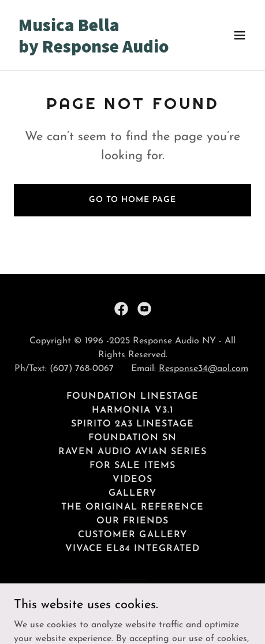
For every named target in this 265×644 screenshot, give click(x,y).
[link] (97, 50)
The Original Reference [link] (132, 507)
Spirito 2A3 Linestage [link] (132, 424)
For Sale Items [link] (132, 466)
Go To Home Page (132, 200)
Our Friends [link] (132, 521)
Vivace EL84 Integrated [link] (132, 549)
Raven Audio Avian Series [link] (132, 452)
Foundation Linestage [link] (132, 396)
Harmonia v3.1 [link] (132, 410)
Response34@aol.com (204, 369)
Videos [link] (132, 480)
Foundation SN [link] (132, 438)
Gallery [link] (132, 493)
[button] (240, 35)
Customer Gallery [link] (132, 535)
